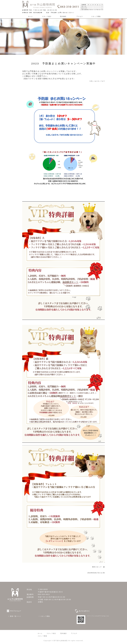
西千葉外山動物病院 (61, 641)
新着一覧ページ (15, 616)
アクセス (80, 16)
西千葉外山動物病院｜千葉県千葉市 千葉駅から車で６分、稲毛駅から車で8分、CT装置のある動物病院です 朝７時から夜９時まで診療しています (39, 4)
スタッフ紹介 (47, 16)
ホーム (30, 16)
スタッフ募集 (96, 16)
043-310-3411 (44, 594)
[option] (63, 36)
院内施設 (63, 16)
